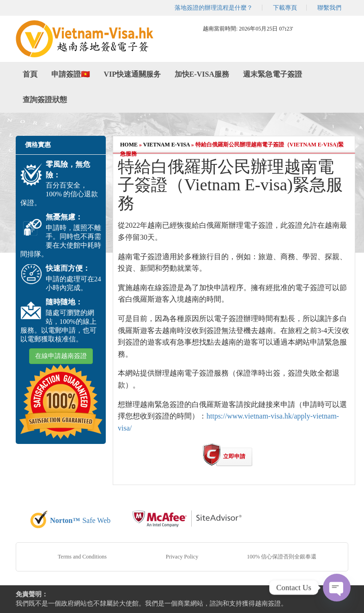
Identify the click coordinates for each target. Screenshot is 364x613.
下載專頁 (285, 8)
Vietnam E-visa (167, 145)
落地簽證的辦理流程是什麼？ (214, 8)
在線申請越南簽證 (61, 356)
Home (129, 145)
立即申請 (234, 456)
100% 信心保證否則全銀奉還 (282, 557)
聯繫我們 (329, 8)
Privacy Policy (182, 557)
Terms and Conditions (82, 557)
